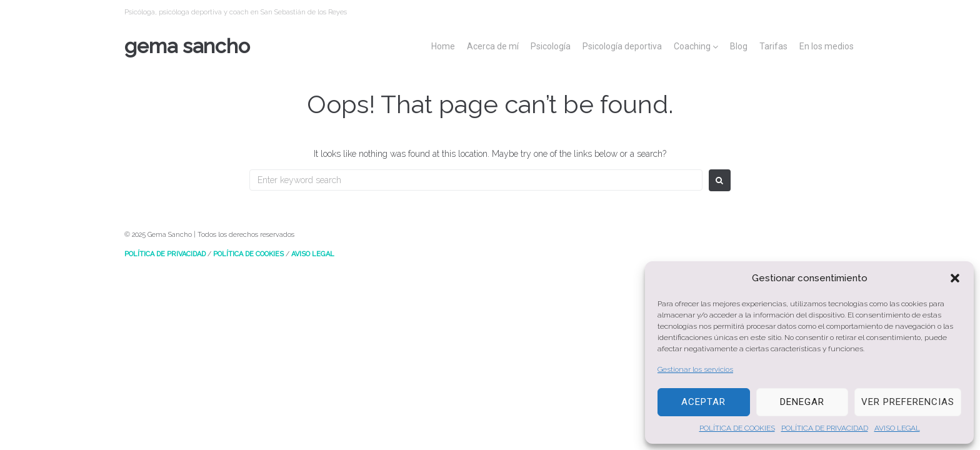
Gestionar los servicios (695, 369)
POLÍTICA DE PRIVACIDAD (825, 428)
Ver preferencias (908, 402)
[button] (955, 278)
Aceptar (703, 402)
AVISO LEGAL (897, 428)
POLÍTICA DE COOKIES (737, 428)
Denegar (802, 402)
